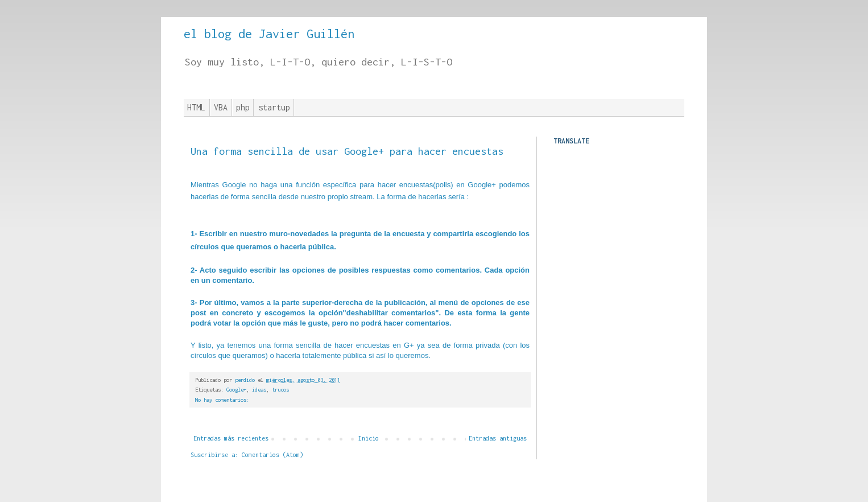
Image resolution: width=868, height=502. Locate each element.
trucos (280, 390)
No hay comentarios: (222, 400)
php (243, 107)
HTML (196, 107)
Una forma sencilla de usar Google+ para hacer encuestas (347, 151)
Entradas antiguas (498, 438)
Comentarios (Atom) (272, 455)
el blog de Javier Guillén (269, 34)
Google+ (236, 390)
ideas (259, 390)
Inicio (369, 438)
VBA (221, 107)
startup (274, 107)
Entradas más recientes (231, 438)
